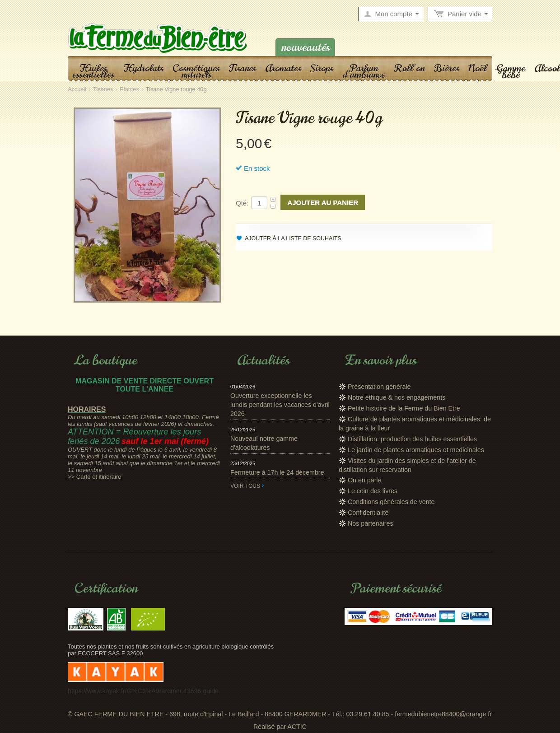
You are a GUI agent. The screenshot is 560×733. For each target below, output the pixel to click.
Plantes (129, 90)
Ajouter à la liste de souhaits (293, 238)
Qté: (242, 203)
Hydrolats (143, 68)
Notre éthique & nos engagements (397, 397)
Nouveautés (306, 47)
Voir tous (245, 486)
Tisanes (243, 68)
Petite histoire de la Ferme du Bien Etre (404, 408)
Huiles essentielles (93, 71)
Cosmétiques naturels (196, 71)
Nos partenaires (371, 523)
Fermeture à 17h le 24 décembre (277, 472)
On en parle (364, 480)
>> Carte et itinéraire (95, 477)
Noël (478, 68)
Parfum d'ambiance (364, 71)
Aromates (283, 68)
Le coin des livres (373, 491)
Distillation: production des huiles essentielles (412, 439)
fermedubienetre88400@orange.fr (443, 714)
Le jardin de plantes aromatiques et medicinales (416, 450)
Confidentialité (368, 513)
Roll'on (409, 68)
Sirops (322, 68)
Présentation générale (379, 387)
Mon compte (394, 14)
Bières (446, 68)
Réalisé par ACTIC (280, 727)
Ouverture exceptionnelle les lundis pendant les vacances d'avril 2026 (280, 405)
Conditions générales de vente (391, 502)
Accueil (77, 90)
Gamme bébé (511, 71)
